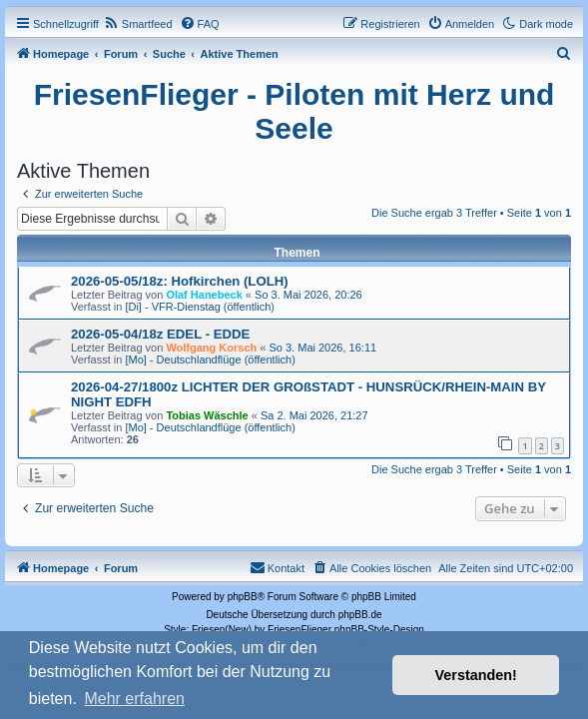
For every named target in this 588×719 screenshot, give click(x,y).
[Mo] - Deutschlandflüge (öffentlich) (210, 359)
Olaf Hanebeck (204, 295)
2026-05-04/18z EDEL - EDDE (160, 334)
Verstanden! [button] (476, 675)
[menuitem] (138, 24)
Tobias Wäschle (207, 415)
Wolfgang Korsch (211, 348)
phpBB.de (360, 615)
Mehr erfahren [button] (134, 699)
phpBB (243, 597)
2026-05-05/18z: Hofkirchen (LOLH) (180, 281)
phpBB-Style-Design (379, 630)
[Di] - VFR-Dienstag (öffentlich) (200, 307)
